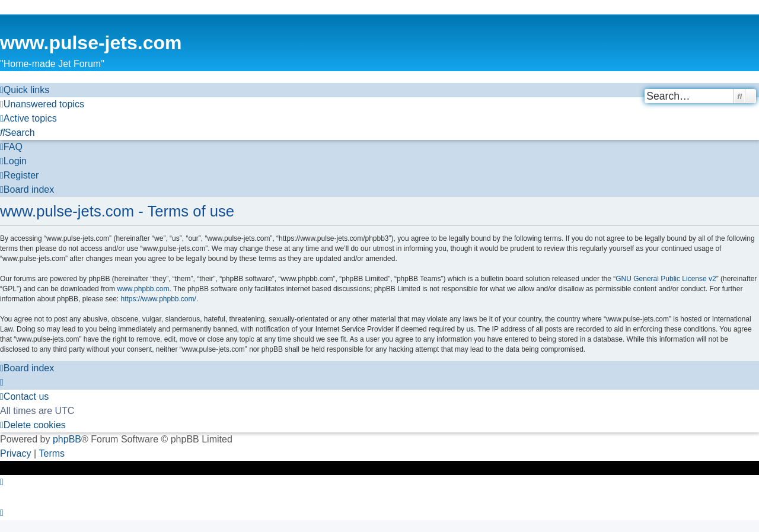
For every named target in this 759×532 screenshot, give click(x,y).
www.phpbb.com (143, 289)
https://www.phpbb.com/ (158, 299)
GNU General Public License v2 (666, 279)
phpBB (67, 439)
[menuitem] (42, 104)
